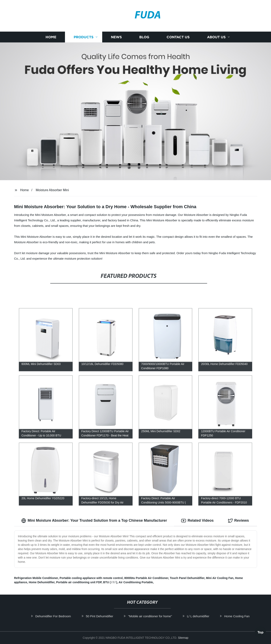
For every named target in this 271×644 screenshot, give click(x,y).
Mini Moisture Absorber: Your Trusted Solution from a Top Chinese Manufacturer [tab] (94, 521)
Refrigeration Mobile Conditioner (36, 578)
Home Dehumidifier (42, 582)
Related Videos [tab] (197, 521)
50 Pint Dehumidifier (105, 616)
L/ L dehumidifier (203, 616)
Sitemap (183, 638)
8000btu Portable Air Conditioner (146, 578)
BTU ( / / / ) (110, 582)
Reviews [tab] (238, 521)
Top (260, 633)
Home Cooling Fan (242, 616)
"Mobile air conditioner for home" (156, 616)
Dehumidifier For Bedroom (58, 616)
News (116, 37)
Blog (144, 37)
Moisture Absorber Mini (52, 190)
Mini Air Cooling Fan (220, 578)
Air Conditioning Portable (136, 582)
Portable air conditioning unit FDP (79, 582)
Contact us (178, 37)
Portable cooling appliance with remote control (91, 578)
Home (51, 37)
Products (84, 37)
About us (216, 37)
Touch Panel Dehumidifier (187, 578)
